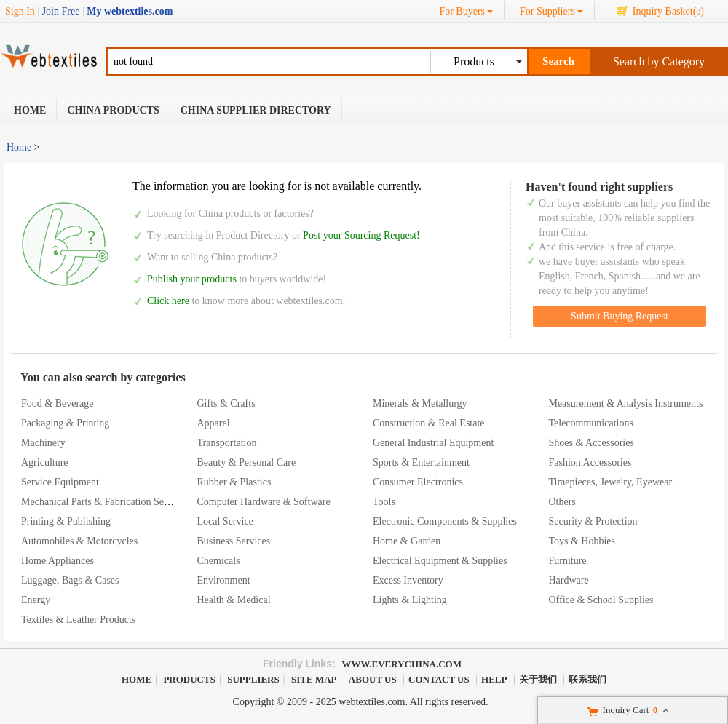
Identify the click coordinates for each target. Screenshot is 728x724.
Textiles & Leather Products (78, 620)
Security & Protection (593, 521)
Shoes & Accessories (591, 443)
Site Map (314, 679)
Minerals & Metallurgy (420, 403)
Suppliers (253, 679)
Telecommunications (590, 423)
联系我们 (587, 679)
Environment (223, 580)
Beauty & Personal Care (246, 462)
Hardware (568, 580)
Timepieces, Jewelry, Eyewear (610, 482)
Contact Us (439, 679)
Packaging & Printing (65, 423)
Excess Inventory (408, 580)
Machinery (43, 443)
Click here (168, 301)
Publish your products (193, 279)
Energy (36, 600)
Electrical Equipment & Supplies (440, 561)
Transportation (226, 443)
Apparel (213, 423)
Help (494, 679)
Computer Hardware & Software (263, 502)
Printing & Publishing (66, 521)
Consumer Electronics (418, 482)
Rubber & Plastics (234, 482)
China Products (113, 110)
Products (189, 679)
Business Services (233, 541)
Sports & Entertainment (421, 462)
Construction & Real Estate (429, 423)
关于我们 (538, 679)
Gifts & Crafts (226, 403)
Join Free (61, 11)
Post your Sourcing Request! (361, 235)
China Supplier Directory (256, 110)
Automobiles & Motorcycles (79, 541)
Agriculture (45, 462)
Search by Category (659, 61)
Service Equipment (60, 482)
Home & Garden (407, 541)
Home (30, 110)
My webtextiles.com (130, 11)
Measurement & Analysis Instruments (625, 403)
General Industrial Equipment (433, 443)
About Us (373, 679)
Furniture (567, 561)
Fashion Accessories (590, 462)
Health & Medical (233, 600)
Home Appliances (58, 561)
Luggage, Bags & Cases (70, 580)
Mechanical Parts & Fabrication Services (104, 502)
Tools (384, 502)
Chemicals (218, 561)
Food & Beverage (58, 403)
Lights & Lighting (410, 600)
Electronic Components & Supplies (445, 521)
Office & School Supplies (601, 600)
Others (562, 502)
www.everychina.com (402, 664)
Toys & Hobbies (582, 541)
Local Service (225, 521)
